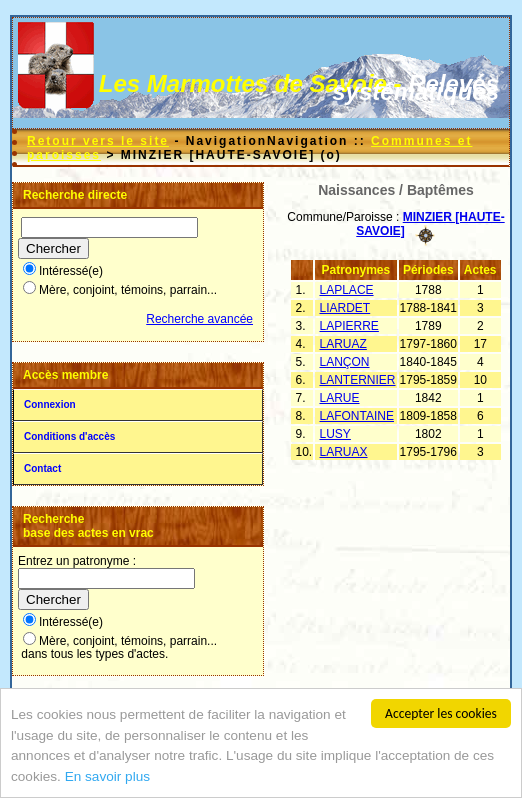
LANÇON (345, 362)
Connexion (50, 404)
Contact (42, 468)
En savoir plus (107, 777)
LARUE (340, 398)
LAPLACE (347, 290)
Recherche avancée (199, 319)
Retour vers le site (98, 141)
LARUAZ (343, 344)
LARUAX (344, 452)
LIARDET (345, 308)
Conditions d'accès (69, 436)
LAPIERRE (349, 326)
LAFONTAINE (357, 416)
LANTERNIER (358, 380)
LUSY (335, 434)
